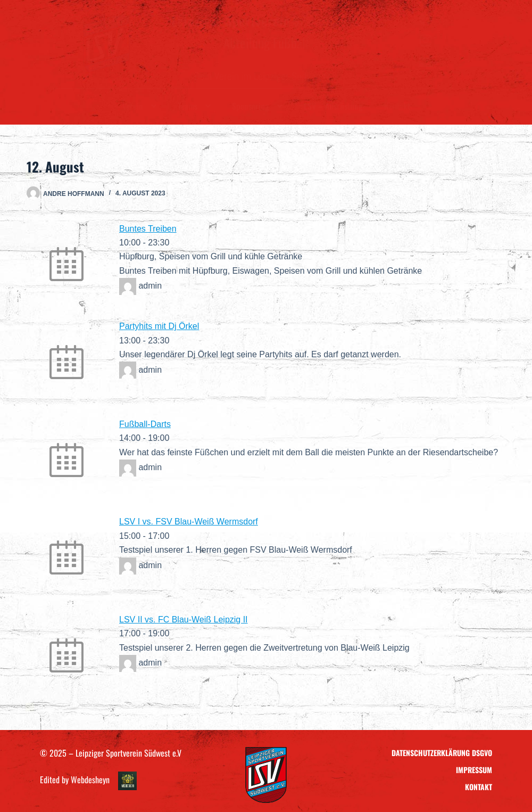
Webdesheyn (90, 780)
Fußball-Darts (145, 424)
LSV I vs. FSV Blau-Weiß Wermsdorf (189, 522)
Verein (139, 106)
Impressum (474, 770)
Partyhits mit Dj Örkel (159, 326)
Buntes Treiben (148, 229)
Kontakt (397, 106)
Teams (194, 106)
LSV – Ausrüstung (333, 106)
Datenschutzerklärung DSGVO (442, 753)
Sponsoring (257, 106)
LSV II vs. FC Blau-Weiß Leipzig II (184, 620)
